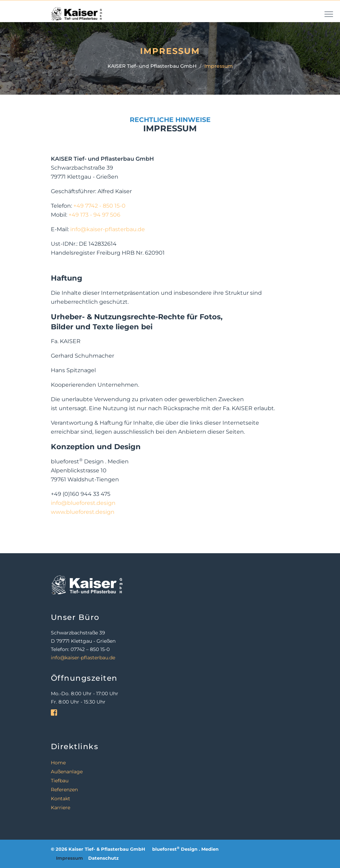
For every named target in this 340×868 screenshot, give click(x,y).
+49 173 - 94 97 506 (94, 215)
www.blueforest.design (83, 512)
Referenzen (64, 790)
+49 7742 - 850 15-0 (99, 206)
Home (58, 763)
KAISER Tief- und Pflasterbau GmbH (152, 66)
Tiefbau (60, 781)
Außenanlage (67, 772)
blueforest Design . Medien (185, 849)
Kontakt (61, 799)
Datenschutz (103, 858)
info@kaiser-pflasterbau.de (108, 229)
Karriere (61, 808)
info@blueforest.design (83, 503)
